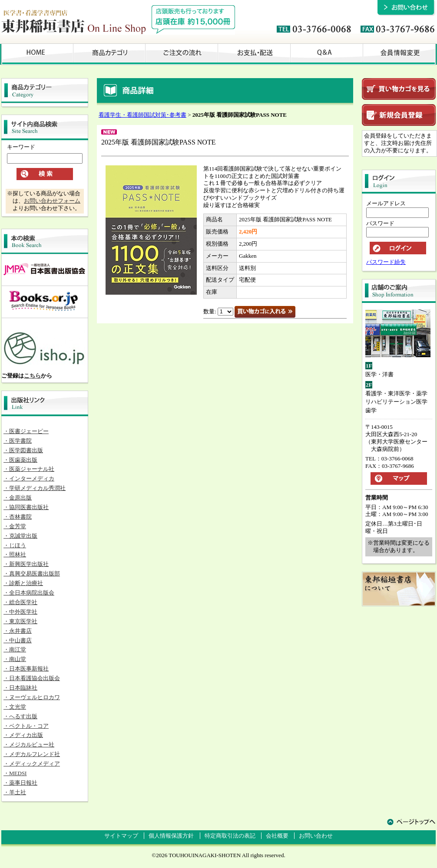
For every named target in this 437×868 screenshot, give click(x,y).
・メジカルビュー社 (29, 745)
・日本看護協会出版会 (32, 678)
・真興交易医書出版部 (32, 574)
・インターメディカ (29, 478)
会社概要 (277, 836)
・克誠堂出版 (20, 536)
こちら (32, 376)
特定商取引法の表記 (230, 836)
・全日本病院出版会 (29, 593)
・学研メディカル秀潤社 (35, 488)
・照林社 (15, 554)
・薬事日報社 (20, 783)
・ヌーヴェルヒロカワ (32, 697)
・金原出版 (18, 498)
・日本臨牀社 (20, 688)
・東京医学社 (20, 621)
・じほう (15, 545)
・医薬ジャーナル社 (29, 469)
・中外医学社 (20, 612)
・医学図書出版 (23, 450)
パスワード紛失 (386, 262)
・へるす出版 (20, 716)
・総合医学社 (20, 602)
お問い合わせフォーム (52, 201)
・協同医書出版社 (26, 507)
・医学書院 (18, 441)
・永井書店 (18, 631)
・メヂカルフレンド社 (32, 754)
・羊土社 (15, 792)
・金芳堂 (15, 526)
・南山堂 (15, 659)
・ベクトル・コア (26, 726)
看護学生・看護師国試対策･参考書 (142, 115)
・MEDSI (15, 773)
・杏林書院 (18, 517)
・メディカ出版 (23, 735)
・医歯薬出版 (20, 460)
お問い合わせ (316, 836)
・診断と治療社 (23, 583)
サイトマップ (121, 836)
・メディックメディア (32, 764)
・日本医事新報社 (26, 669)
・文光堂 (15, 707)
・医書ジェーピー (26, 431)
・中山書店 (18, 640)
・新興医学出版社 (26, 564)
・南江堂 (15, 649)
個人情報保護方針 (171, 836)
